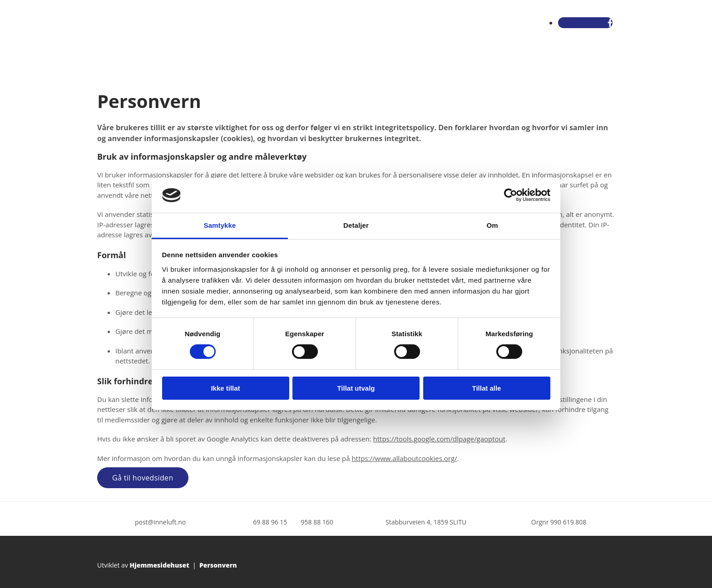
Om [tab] (492, 225)
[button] (143, 478)
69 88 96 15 (270, 522)
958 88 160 (317, 522)
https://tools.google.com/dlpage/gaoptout (439, 439)
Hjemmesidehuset (160, 565)
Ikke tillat (225, 388)
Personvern (218, 565)
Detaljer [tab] (356, 225)
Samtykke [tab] (220, 225)
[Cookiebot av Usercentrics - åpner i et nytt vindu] (511, 195)
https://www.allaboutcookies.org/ (404, 458)
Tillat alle (487, 388)
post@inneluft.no (160, 522)
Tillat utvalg (356, 388)
